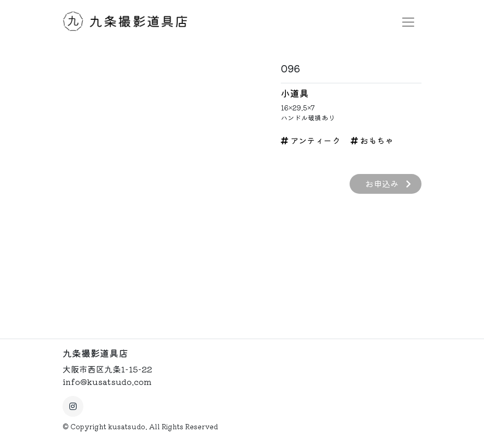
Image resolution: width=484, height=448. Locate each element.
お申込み (388, 183)
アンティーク (311, 140)
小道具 (295, 93)
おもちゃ (372, 140)
